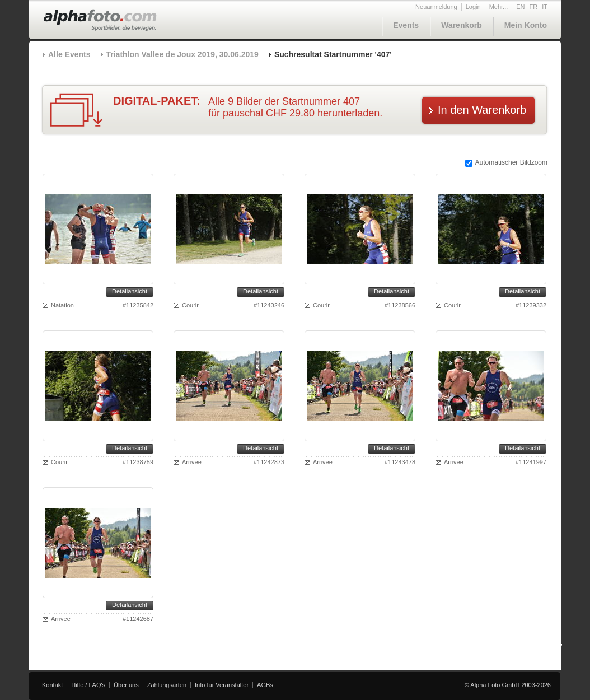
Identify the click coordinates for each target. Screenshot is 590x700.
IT (545, 7)
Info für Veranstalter (222, 685)
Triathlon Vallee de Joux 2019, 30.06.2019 (182, 54)
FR (534, 7)
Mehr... (499, 7)
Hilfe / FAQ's (88, 685)
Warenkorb (462, 25)
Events (406, 25)
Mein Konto (526, 25)
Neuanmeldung (436, 7)
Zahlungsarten (167, 685)
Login (473, 7)
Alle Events (69, 54)
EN (520, 7)
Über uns (126, 685)
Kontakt (52, 685)
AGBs (265, 685)
